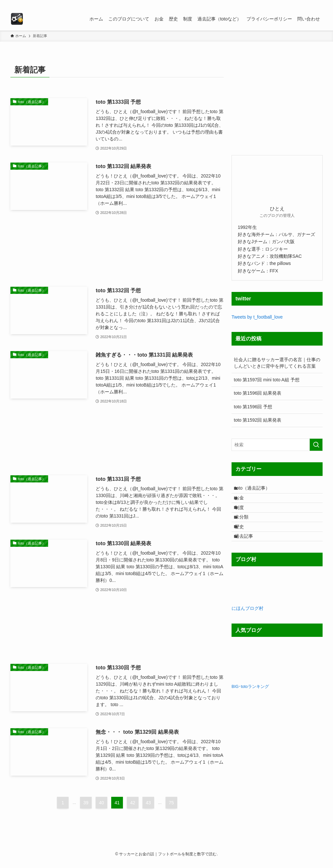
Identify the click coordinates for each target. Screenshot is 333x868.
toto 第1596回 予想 (253, 407)
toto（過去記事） (257, 490)
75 (171, 803)
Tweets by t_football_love (257, 317)
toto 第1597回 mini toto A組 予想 (267, 380)
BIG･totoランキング (250, 710)
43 (148, 803)
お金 (244, 504)
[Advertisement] (117, 252)
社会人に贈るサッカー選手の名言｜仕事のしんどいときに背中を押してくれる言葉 (277, 363)
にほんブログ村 (247, 632)
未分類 (246, 531)
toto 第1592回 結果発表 (258, 420)
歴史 (244, 544)
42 (133, 803)
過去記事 (249, 558)
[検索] (318, 4)
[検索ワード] (277, 445)
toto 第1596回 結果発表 (258, 393)
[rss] (310, 4)
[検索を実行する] (316, 445)
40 (101, 803)
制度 (244, 517)
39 (86, 803)
